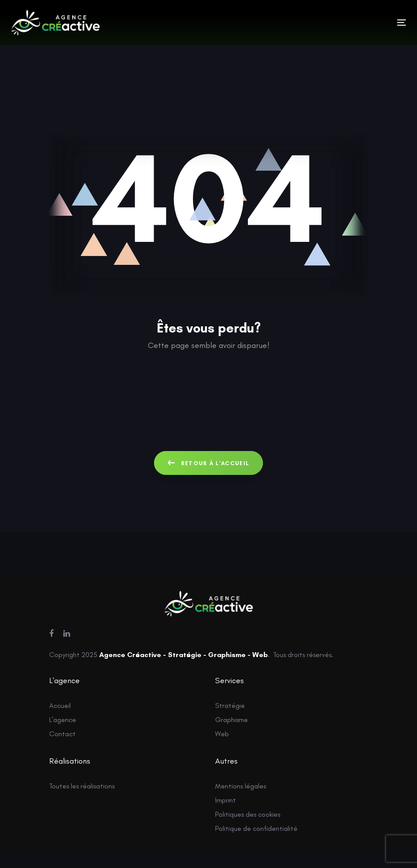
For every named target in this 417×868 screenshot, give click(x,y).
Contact (62, 734)
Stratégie (230, 705)
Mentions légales (241, 786)
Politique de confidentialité (256, 828)
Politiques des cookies (248, 814)
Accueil (60, 705)
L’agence (63, 720)
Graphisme (232, 720)
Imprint (226, 800)
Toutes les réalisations (82, 786)
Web (222, 734)
